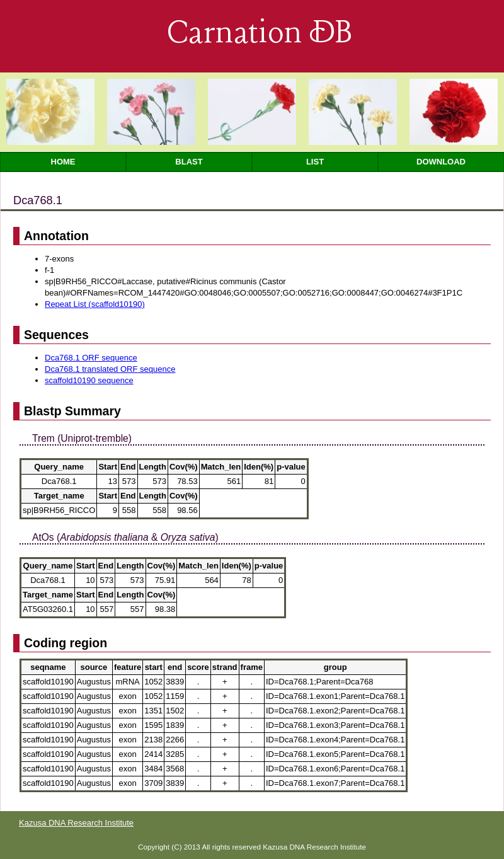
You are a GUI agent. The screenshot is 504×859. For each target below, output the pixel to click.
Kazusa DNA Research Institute (76, 823)
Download (441, 162)
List (315, 162)
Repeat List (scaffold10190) (95, 304)
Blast (189, 162)
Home (63, 162)
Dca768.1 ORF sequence (91, 358)
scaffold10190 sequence (89, 380)
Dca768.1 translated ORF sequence (110, 369)
